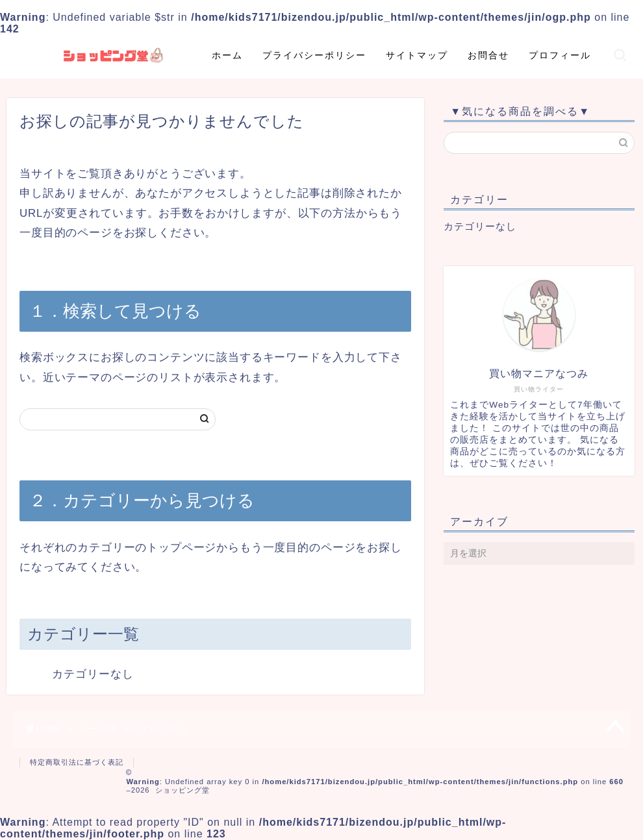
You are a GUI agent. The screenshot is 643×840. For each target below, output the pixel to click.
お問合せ (488, 55)
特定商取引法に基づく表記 (77, 762)
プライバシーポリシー (314, 55)
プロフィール (560, 55)
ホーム (227, 55)
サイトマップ (417, 55)
